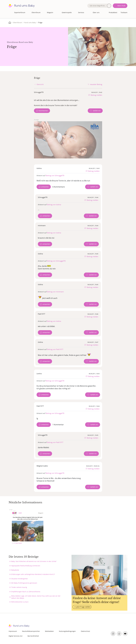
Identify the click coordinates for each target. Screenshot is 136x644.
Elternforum (36, 12)
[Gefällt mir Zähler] (95, 111)
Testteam (124, 12)
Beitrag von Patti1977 (55, 349)
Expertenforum (20, 12)
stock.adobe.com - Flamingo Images (126, 64)
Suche (109, 6)
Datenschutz (85, 631)
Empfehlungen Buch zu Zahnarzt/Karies (26, 592)
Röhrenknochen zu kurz (20, 602)
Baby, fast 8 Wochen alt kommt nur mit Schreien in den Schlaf (34, 561)
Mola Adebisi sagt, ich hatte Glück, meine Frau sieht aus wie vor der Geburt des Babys (36, 597)
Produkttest (113, 12)
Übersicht (40, 84)
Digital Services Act (16, 636)
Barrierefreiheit (33, 636)
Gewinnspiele (67, 12)
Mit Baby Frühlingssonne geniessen (24, 583)
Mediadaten (49, 631)
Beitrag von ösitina (54, 205)
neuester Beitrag (96, 84)
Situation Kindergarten (20, 579)
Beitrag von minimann (55, 292)
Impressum (13, 631)
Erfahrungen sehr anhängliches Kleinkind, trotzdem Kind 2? (33, 574)
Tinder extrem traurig (19, 587)
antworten (45, 187)
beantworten (43, 111)
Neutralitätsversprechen (31, 631)
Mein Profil (121, 6)
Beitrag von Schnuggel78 (55, 175)
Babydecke (15, 570)
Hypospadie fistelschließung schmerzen (26, 566)
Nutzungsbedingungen (67, 631)
